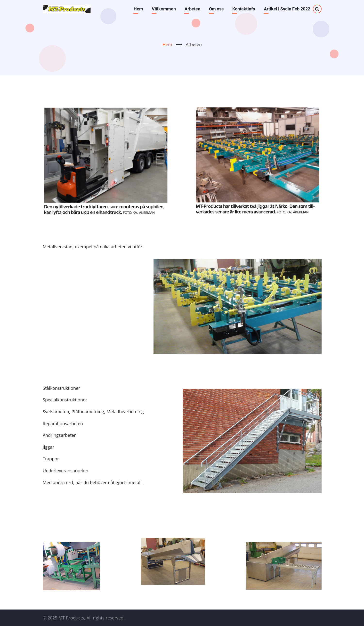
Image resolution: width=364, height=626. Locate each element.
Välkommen (164, 9)
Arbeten (192, 9)
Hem (138, 9)
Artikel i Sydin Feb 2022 (287, 9)
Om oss (216, 9)
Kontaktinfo (244, 9)
